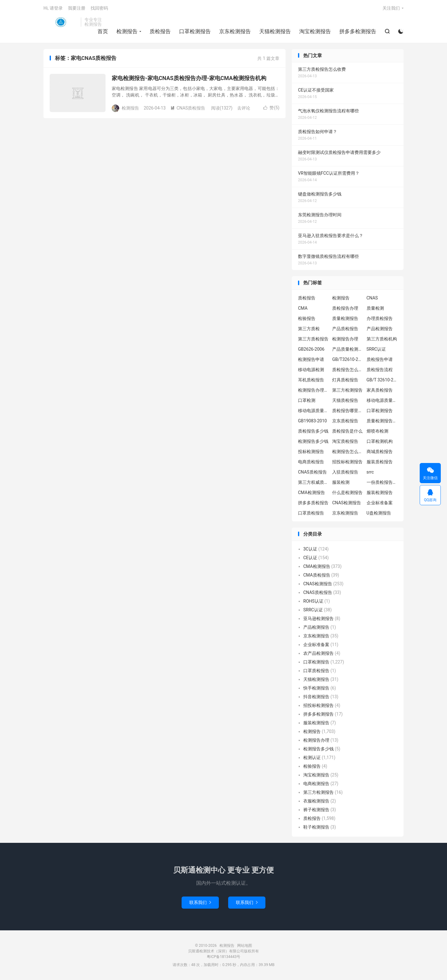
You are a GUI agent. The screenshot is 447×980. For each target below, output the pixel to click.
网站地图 (245, 946)
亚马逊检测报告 (318, 618)
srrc (370, 472)
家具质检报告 (380, 390)
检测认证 (312, 757)
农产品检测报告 (318, 653)
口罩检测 (307, 400)
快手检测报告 (316, 688)
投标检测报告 (311, 452)
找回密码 (99, 8)
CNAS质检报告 (188, 108)
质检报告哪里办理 (348, 411)
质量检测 (375, 308)
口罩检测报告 (195, 31)
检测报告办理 (345, 339)
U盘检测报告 (379, 513)
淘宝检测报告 (315, 31)
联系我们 (200, 902)
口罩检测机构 (380, 441)
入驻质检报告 (345, 472)
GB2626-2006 (311, 349)
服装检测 (341, 482)
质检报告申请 (380, 359)
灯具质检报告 (345, 380)
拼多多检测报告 (358, 31)
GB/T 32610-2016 (382, 380)
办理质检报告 (380, 318)
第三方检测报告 (347, 390)
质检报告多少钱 (313, 431)
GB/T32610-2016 (348, 359)
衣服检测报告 (316, 801)
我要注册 (77, 8)
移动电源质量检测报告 (382, 400)
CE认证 (310, 558)
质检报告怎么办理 (348, 370)
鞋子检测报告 (316, 827)
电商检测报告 (316, 784)
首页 (103, 31)
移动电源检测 (311, 370)
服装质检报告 (380, 462)
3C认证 (310, 549)
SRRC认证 (376, 349)
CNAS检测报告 (347, 503)
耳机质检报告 (311, 380)
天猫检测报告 (275, 31)
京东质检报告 (345, 421)
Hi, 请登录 (53, 8)
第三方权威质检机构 (314, 482)
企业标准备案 (380, 503)
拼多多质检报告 (313, 503)
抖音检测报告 (316, 697)
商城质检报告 (380, 452)
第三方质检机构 (382, 339)
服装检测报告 (380, 492)
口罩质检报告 (311, 513)
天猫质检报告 (345, 400)
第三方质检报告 (313, 339)
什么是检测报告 (347, 492)
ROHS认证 (313, 601)
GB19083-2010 (312, 421)
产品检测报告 (380, 329)
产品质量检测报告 (348, 349)
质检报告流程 (380, 370)
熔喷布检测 (377, 431)
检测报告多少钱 (313, 441)
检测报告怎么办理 (348, 452)
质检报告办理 (345, 308)
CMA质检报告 (317, 575)
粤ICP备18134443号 (224, 957)
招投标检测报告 (347, 462)
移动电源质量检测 (314, 411)
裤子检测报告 (316, 810)
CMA (303, 308)
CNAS (372, 298)
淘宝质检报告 (345, 441)
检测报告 (61, 22)
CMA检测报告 (312, 492)
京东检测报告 (235, 31)
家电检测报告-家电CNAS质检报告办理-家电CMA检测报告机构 (189, 78)
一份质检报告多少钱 (382, 482)
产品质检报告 (345, 329)
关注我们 (391, 8)
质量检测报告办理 (382, 421)
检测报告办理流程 (314, 390)
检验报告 (307, 318)
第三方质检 (309, 329)
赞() (271, 108)
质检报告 (160, 31)
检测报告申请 (311, 359)
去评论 (244, 108)
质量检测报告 (345, 318)
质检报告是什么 (347, 431)
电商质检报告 (311, 462)
